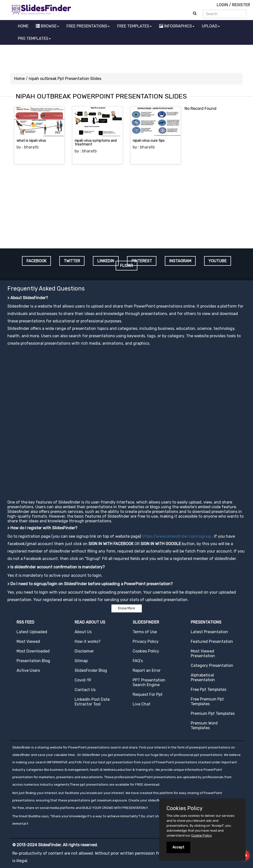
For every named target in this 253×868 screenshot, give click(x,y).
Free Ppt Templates (209, 689)
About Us (83, 632)
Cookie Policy (201, 835)
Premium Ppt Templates (213, 713)
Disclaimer (84, 651)
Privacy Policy (146, 641)
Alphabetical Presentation (203, 677)
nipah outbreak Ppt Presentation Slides (65, 79)
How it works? (88, 641)
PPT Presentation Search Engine (149, 682)
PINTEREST (142, 261)
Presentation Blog (33, 661)
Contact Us (85, 690)
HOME (23, 26)
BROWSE (47, 26)
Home (19, 79)
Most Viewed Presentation (203, 653)
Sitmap (81, 661)
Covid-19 (83, 680)
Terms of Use (145, 632)
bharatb (31, 147)
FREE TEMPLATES (134, 26)
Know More (127, 608)
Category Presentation (212, 665)
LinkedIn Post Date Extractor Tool (92, 702)
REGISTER (241, 5)
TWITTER (72, 261)
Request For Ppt (148, 694)
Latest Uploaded (32, 632)
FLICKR (126, 266)
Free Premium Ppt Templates (207, 701)
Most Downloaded (33, 651)
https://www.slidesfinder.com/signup (176, 536)
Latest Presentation (209, 632)
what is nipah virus (31, 141)
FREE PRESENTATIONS (88, 26)
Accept (178, 847)
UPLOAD (211, 26)
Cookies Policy (146, 651)
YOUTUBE (218, 261)
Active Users (28, 670)
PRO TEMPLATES (34, 38)
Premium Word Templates (204, 725)
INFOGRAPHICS (177, 26)
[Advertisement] (126, 58)
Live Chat (142, 704)
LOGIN (222, 5)
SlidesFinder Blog (91, 670)
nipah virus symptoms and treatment (96, 143)
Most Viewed (28, 641)
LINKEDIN (106, 261)
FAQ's (138, 661)
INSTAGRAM (180, 261)
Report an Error (147, 670)
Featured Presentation (212, 641)
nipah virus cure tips (149, 141)
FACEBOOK (36, 261)
